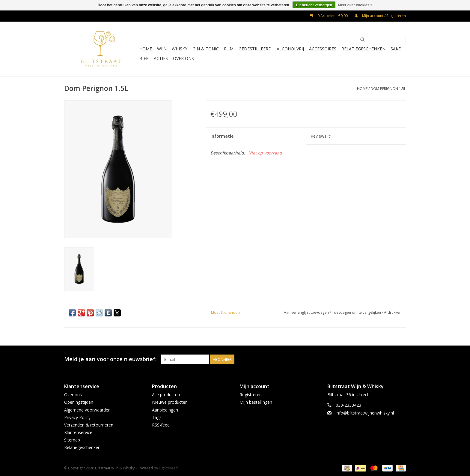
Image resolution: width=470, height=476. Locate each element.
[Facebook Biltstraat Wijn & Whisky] (390, 359)
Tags (157, 417)
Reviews (321, 136)
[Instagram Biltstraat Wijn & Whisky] (401, 359)
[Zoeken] (382, 40)
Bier (144, 58)
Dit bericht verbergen (314, 5)
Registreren (251, 395)
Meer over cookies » (355, 5)
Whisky (180, 49)
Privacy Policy (77, 417)
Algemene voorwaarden (87, 410)
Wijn (162, 49)
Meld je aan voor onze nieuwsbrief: (110, 359)
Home (146, 49)
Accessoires (323, 49)
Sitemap (72, 440)
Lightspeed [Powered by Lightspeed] (168, 468)
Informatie (222, 136)
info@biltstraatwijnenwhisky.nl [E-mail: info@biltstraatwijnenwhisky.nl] (365, 413)
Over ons (183, 58)
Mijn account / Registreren (380, 16)
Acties (161, 58)
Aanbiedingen (165, 410)
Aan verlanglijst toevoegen (307, 312)
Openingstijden (79, 402)
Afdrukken (393, 312)
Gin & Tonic (206, 49)
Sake (396, 49)
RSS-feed (161, 425)
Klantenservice (78, 432)
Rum (229, 49)
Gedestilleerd (255, 49)
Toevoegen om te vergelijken (357, 312)
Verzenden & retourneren (89, 425)
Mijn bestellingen (256, 402)
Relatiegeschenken (363, 49)
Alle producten (166, 395)
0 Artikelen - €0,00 (329, 16)
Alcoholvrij (290, 49)
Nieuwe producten (170, 402)
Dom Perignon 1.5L (388, 89)
